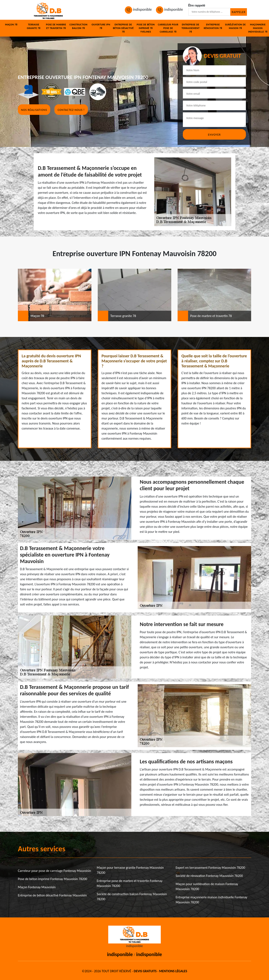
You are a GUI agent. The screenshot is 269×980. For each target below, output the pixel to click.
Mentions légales (173, 971)
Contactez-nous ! (71, 110)
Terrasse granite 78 (34, 26)
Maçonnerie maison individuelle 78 (258, 28)
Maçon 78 (11, 25)
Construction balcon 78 (78, 26)
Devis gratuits (145, 971)
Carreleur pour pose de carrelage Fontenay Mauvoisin (54, 871)
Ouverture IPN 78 (101, 26)
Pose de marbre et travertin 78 (56, 26)
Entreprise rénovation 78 (213, 26)
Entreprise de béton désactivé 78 (123, 28)
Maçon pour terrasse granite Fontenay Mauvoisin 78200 (130, 870)
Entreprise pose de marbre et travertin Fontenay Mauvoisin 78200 (130, 883)
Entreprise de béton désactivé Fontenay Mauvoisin (52, 895)
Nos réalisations (34, 110)
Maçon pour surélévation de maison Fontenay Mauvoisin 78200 (207, 886)
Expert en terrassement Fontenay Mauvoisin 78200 (210, 868)
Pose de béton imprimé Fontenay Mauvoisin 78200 (53, 879)
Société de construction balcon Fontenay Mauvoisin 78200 (132, 897)
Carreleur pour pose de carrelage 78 (168, 28)
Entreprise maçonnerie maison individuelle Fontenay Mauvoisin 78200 (212, 900)
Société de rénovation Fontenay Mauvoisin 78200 (209, 876)
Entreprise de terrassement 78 (191, 28)
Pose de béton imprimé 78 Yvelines (146, 28)
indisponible (138, 9)
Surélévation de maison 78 (235, 26)
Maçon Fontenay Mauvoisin (37, 887)
